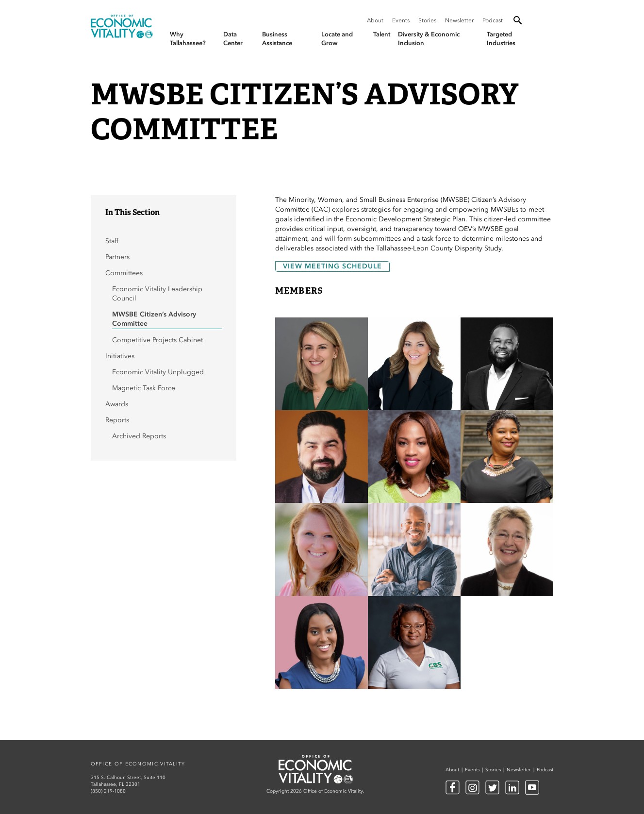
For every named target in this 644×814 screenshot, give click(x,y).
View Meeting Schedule (332, 266)
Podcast (493, 20)
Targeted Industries (501, 39)
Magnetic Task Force (144, 388)
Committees (124, 273)
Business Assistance (277, 39)
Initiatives (120, 356)
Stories (427, 20)
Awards (117, 404)
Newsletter (459, 20)
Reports (117, 420)
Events (401, 20)
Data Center (233, 39)
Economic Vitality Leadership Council (157, 294)
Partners (117, 257)
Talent (382, 34)
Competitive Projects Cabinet (158, 340)
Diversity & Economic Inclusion (429, 39)
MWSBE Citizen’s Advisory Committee (154, 319)
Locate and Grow (337, 39)
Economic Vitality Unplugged (158, 372)
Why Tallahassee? (188, 39)
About (375, 20)
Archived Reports (139, 436)
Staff (112, 241)
